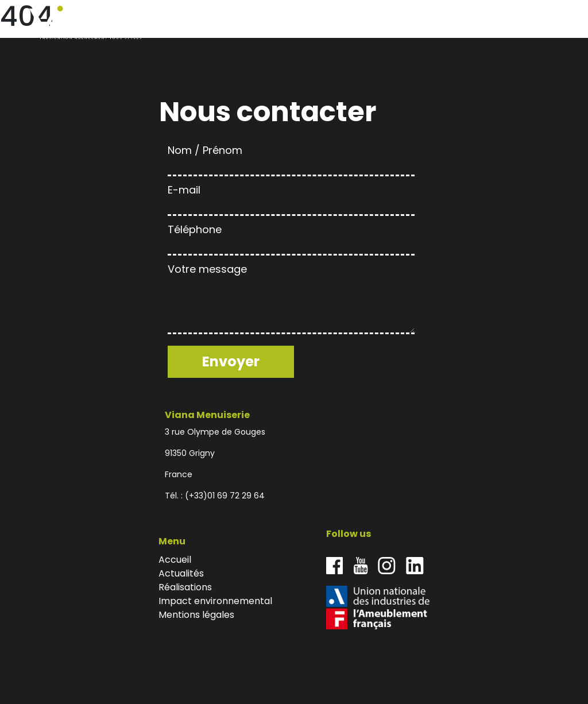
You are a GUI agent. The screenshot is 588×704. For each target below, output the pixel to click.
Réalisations (423, 23)
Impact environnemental (489, 23)
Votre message (291, 300)
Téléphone (291, 237)
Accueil (334, 23)
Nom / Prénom (291, 158)
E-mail (291, 198)
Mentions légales (196, 615)
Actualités (374, 23)
